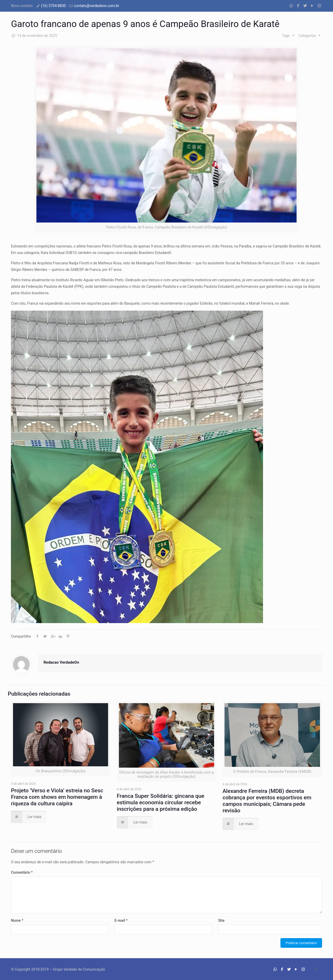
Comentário (22, 872)
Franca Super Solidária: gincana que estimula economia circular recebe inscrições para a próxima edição (161, 802)
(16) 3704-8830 (53, 6)
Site (221, 920)
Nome (17, 920)
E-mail (121, 920)
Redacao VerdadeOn (61, 662)
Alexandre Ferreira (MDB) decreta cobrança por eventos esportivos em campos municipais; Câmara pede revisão (267, 801)
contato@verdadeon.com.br (97, 6)
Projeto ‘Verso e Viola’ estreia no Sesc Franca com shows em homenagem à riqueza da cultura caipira (57, 797)
